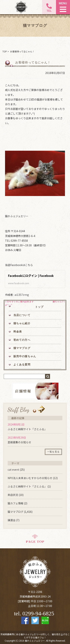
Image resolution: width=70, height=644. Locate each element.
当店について (22, 315)
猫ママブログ (22, 348)
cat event (13, 470)
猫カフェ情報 (15, 503)
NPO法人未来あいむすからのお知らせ (30, 478)
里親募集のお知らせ (19, 442)
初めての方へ (22, 340)
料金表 (18, 332)
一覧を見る (53, 452)
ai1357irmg (22, 295)
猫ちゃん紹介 (22, 323)
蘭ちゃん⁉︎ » (59, 302)
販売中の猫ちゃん (25, 356)
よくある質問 (22, 365)
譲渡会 (12, 520)
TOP (5, 51)
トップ (39, 307)
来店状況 (13, 495)
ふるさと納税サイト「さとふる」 (27, 429)
